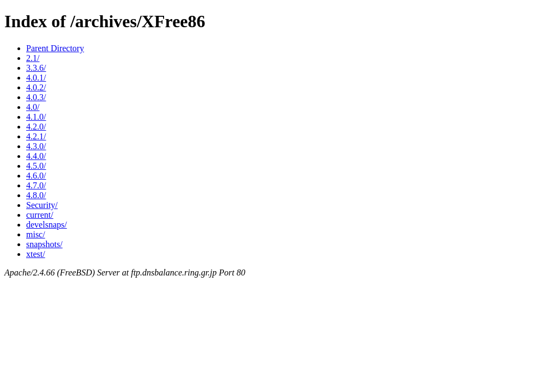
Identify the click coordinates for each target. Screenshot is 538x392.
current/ (40, 215)
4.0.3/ (36, 97)
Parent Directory (55, 48)
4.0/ (33, 107)
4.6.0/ (36, 176)
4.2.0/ (36, 127)
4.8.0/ (36, 195)
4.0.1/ (36, 78)
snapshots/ (44, 244)
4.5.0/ (36, 166)
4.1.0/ (36, 117)
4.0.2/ (36, 87)
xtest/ (36, 254)
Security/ (42, 205)
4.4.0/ (36, 156)
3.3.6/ (36, 68)
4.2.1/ (36, 136)
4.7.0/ (36, 185)
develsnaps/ (47, 225)
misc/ (36, 234)
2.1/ (33, 58)
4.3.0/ (36, 146)
